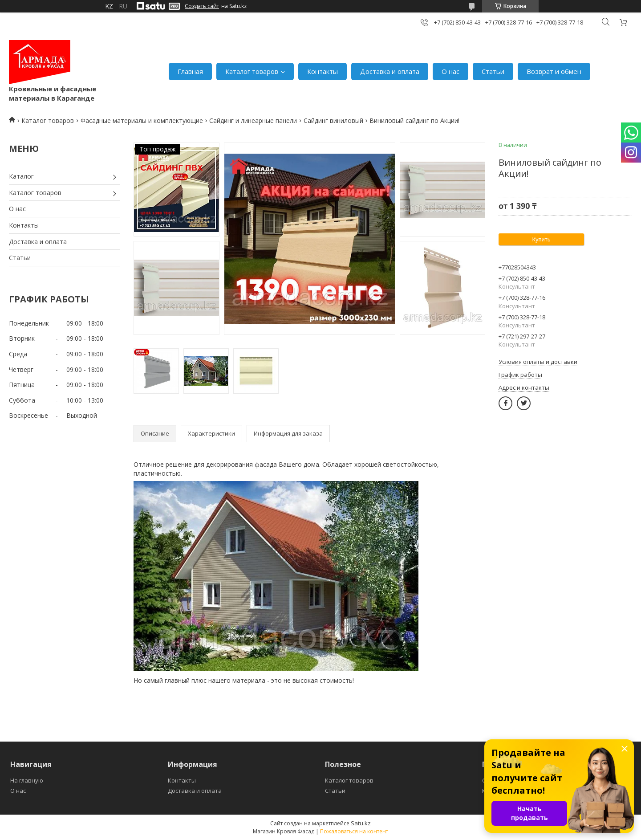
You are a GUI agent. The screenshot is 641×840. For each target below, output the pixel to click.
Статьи (493, 71)
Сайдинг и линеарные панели (253, 120)
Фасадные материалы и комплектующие (142, 120)
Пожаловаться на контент (354, 831)
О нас (450, 71)
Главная (190, 71)
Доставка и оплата (390, 71)
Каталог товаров (252, 71)
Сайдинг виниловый (333, 120)
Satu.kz (361, 823)
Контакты (323, 71)
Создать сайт (202, 6)
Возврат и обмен (554, 71)
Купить (541, 239)
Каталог (21, 176)
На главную (27, 780)
